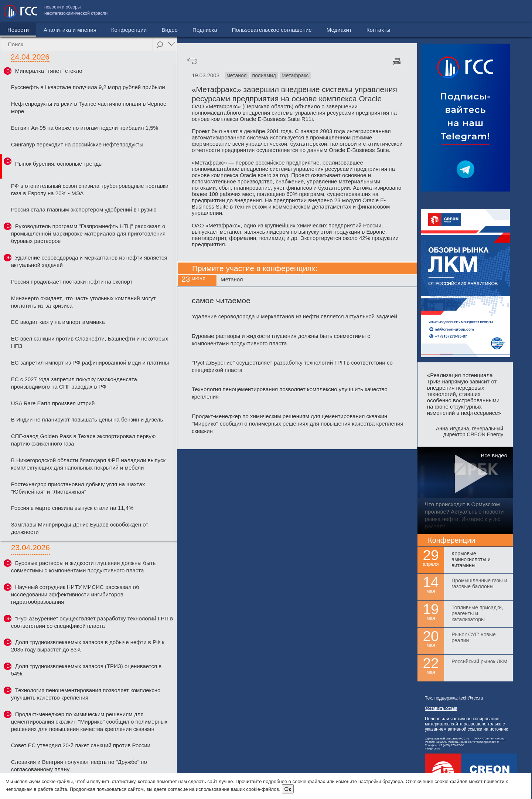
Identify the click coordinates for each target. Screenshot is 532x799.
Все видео (494, 455)
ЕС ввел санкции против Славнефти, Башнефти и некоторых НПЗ (90, 342)
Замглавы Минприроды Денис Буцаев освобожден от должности (80, 528)
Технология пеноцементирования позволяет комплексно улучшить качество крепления (86, 694)
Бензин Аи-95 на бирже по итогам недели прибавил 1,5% (85, 128)
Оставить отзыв (441, 708)
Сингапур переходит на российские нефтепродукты (77, 144)
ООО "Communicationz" (490, 739)
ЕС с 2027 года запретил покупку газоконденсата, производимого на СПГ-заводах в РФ (75, 383)
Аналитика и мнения (70, 30)
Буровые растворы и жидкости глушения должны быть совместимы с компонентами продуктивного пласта (83, 567)
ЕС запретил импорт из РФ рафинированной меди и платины (90, 363)
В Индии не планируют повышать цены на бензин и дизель (87, 419)
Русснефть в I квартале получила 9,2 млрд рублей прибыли (88, 87)
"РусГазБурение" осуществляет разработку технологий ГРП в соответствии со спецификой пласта (92, 622)
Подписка (205, 30)
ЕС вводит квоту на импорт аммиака (58, 322)
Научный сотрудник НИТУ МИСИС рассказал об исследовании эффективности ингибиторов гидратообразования (75, 594)
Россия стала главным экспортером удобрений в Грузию (84, 209)
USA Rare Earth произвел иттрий (53, 403)
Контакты (513, 11)
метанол (236, 75)
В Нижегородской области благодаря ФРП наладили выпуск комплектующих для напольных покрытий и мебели (88, 464)
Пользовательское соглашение (406, 11)
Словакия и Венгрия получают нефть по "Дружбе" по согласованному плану (79, 766)
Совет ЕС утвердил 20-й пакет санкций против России (81, 745)
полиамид (264, 75)
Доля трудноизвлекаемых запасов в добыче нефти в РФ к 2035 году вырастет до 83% (88, 646)
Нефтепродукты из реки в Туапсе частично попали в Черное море (89, 107)
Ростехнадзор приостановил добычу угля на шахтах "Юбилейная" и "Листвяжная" (78, 488)
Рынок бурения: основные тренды (59, 164)
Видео (170, 30)
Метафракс (295, 75)
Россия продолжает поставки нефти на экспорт (72, 282)
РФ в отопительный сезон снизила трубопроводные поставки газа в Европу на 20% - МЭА (90, 189)
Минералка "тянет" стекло (49, 71)
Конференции (129, 30)
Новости (18, 30)
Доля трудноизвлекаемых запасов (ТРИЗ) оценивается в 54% (86, 670)
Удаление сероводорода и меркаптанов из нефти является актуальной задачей (89, 261)
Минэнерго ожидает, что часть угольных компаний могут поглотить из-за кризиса (83, 302)
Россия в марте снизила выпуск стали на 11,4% (72, 508)
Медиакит (473, 11)
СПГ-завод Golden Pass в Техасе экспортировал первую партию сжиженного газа (83, 440)
